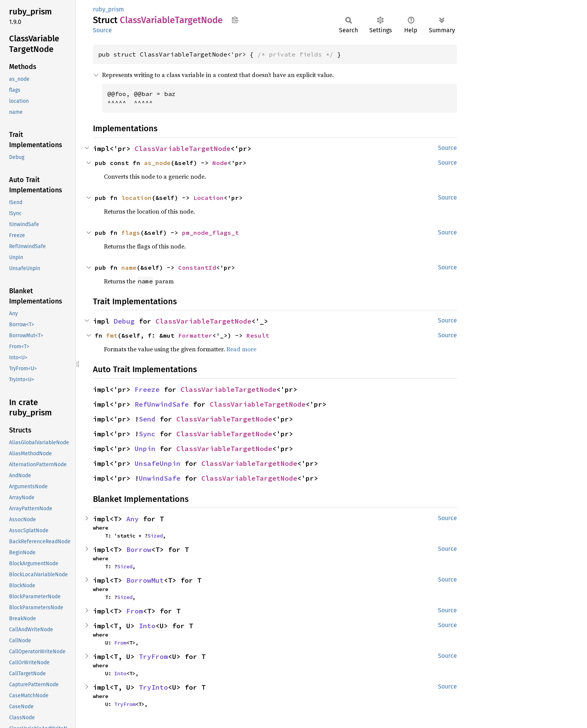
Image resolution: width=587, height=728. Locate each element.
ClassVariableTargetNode (183, 149)
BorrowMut (145, 580)
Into (147, 626)
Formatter (195, 335)
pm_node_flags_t (210, 233)
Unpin (145, 449)
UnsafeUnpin (158, 463)
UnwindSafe (160, 478)
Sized (155, 536)
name (129, 267)
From (135, 611)
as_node (157, 163)
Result (258, 335)
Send (147, 419)
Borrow (139, 550)
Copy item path (235, 20)
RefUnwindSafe (162, 404)
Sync (147, 434)
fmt (112, 335)
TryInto (153, 687)
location (137, 198)
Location (209, 198)
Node (220, 163)
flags (131, 233)
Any (133, 519)
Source (102, 30)
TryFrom (153, 656)
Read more (241, 349)
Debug (124, 321)
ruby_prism (108, 9)
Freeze (147, 389)
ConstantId (197, 267)
